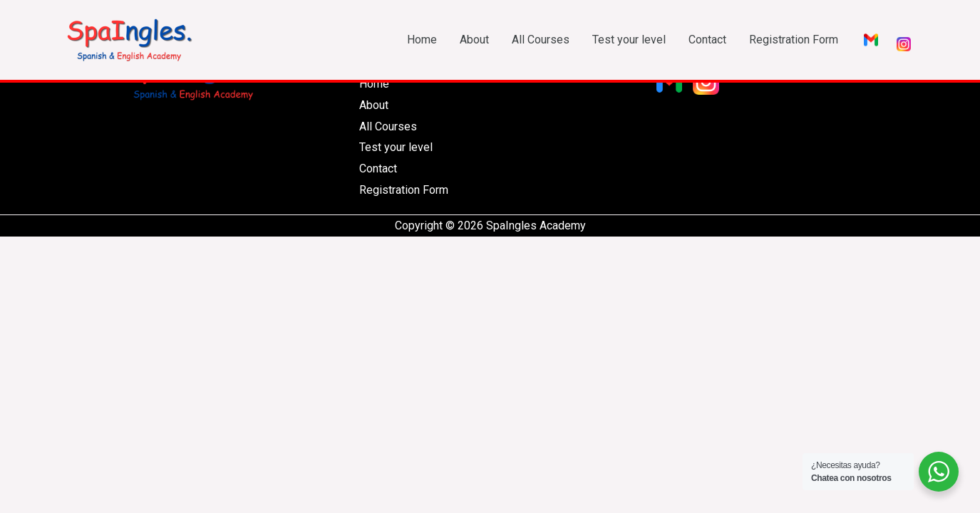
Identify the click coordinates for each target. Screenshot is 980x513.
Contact (707, 40)
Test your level (629, 40)
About (474, 40)
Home (422, 40)
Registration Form (794, 40)
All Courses (541, 40)
